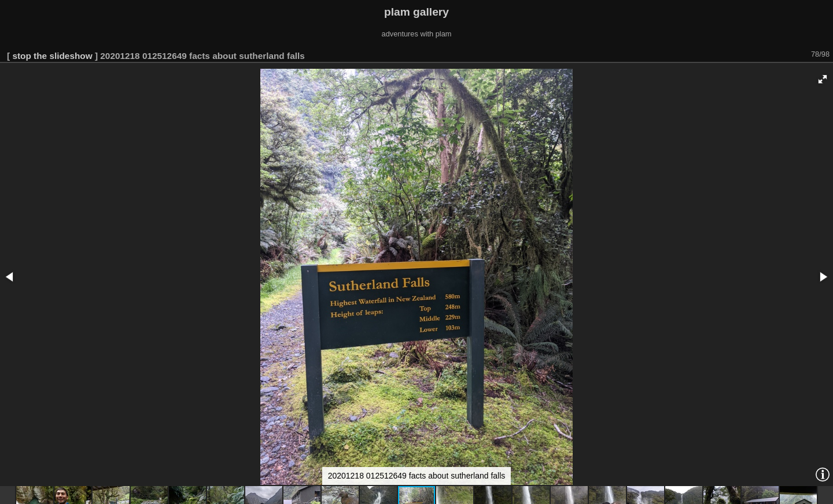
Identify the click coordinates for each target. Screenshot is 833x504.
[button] (823, 79)
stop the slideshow (52, 56)
